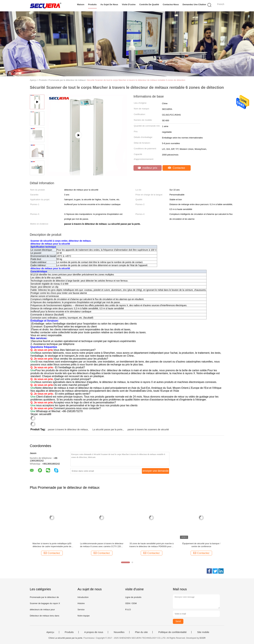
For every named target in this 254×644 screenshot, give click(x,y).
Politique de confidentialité (172, 632)
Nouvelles (119, 632)
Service (81, 610)
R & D (128, 610)
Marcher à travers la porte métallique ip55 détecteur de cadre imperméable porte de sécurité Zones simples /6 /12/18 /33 (52, 545)
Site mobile (203, 632)
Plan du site (141, 632)
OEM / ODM (131, 603)
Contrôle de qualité (149, 4)
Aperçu (50, 632)
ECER (202, 638)
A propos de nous (94, 632)
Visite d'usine (129, 4)
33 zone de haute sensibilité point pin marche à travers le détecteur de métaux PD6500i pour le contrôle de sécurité (151, 545)
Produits (92, 4)
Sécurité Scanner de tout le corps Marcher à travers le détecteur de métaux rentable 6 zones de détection (136, 80)
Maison (81, 4)
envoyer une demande (156, 471)
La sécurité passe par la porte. (108, 429)
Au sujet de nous (109, 4)
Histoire (81, 603)
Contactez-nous (171, 4)
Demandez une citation (194, 4)
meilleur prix (147, 168)
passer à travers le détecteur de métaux (68, 429)
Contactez (176, 168)
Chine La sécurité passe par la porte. (66, 638)
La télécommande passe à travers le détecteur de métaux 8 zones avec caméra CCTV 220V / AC (102, 545)
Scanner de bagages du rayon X (45, 603)
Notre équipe (83, 616)
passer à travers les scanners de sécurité (148, 429)
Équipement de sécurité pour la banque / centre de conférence (201, 545)
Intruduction (83, 597)
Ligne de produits (133, 597)
